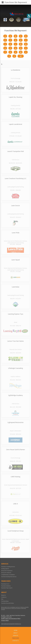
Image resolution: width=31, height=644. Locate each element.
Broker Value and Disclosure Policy (11, 618)
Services (16, 635)
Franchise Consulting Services (8, 567)
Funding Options (5, 569)
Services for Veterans (6, 573)
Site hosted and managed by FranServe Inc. (11, 624)
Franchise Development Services (9, 577)
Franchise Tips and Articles (7, 603)
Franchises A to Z (5, 584)
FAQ (2, 599)
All (21, 56)
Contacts (15, 641)
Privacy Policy (5, 620)
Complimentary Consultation (8, 575)
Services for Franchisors (7, 571)
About (15, 633)
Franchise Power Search (7, 588)
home (16, 630)
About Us (3, 595)
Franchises (16, 638)
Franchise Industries (6, 586)
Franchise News (5, 601)
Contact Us (4, 597)
